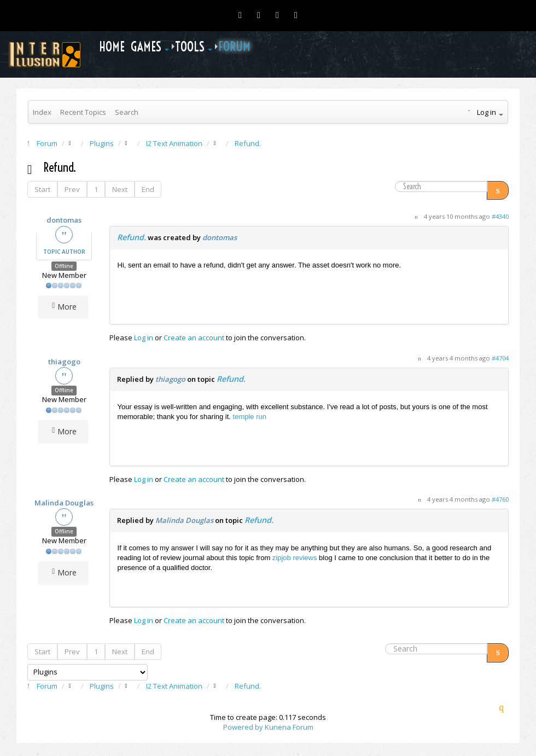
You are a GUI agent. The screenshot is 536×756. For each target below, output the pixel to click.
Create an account (194, 338)
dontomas (64, 220)
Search (127, 112)
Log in (144, 338)
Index (42, 112)
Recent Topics (83, 112)
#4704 (500, 358)
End (148, 189)
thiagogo (64, 362)
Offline (64, 266)
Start (42, 189)
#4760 (500, 499)
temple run (250, 417)
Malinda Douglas (64, 503)
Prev (72, 189)
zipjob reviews (295, 558)
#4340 (500, 216)
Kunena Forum (289, 727)
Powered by (243, 727)
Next (120, 189)
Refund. (132, 237)
